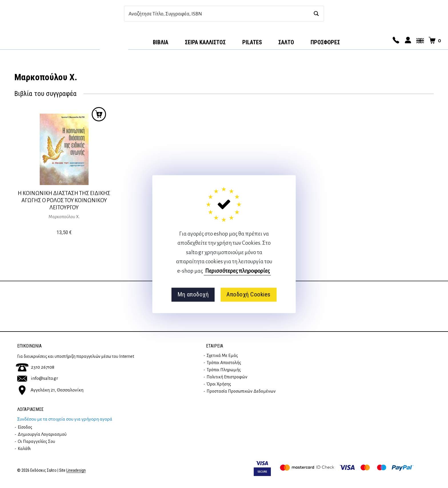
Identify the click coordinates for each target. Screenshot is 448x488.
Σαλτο (286, 42)
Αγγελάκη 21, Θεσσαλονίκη (50, 390)
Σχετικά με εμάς (222, 356)
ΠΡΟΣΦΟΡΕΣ (325, 42)
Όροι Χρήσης (219, 384)
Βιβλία (161, 42)
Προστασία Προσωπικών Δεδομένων (241, 391)
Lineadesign (76, 470)
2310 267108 (35, 367)
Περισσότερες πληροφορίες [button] (237, 271)
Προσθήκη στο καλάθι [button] (99, 114)
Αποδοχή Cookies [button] (248, 295)
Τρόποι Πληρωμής (224, 370)
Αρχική (114, 40)
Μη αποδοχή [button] (193, 295)
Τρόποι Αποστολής (224, 363)
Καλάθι (24, 449)
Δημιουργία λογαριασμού (42, 434)
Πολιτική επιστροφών (227, 377)
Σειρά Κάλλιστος (205, 42)
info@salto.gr (38, 378)
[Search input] (218, 14)
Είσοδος (25, 427)
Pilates (252, 42)
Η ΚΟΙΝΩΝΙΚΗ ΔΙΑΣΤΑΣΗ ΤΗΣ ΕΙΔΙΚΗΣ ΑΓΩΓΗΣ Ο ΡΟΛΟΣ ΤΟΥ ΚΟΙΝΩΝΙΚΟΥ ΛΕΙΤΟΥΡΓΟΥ (64, 200)
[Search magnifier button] (316, 14)
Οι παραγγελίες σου (36, 441)
